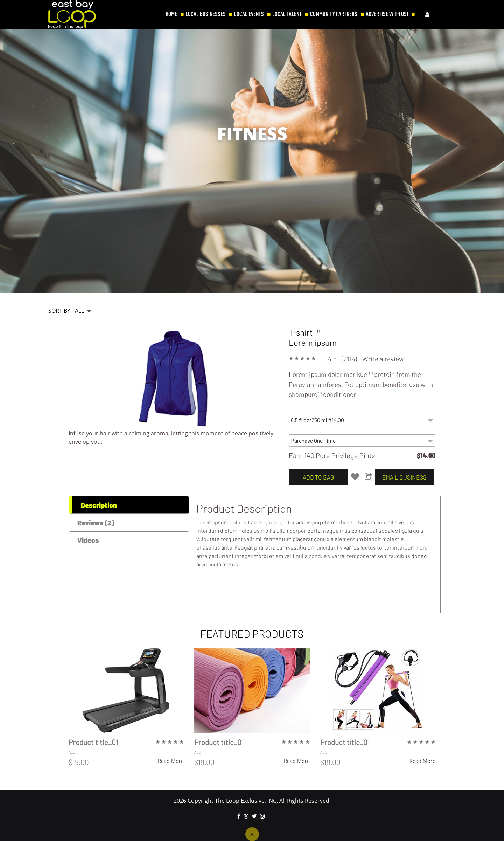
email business (404, 477)
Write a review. (384, 359)
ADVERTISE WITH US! (387, 14)
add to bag (318, 477)
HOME (171, 14)
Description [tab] (99, 505)
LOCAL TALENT (287, 14)
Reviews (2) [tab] (96, 523)
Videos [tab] (88, 540)
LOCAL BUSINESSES (206, 14)
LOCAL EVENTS (249, 14)
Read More (171, 761)
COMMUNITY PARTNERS (334, 14)
